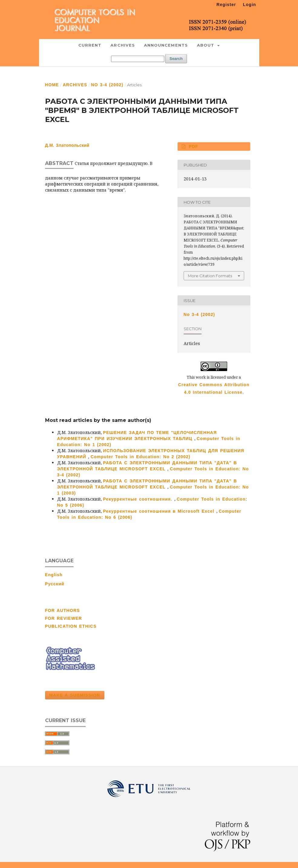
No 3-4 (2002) (107, 85)
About (207, 45)
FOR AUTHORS (62, 610)
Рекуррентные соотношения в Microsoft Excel (160, 511)
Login (249, 5)
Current (90, 45)
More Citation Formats (210, 276)
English (54, 575)
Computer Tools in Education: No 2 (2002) (140, 457)
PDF (192, 146)
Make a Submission (75, 695)
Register (226, 5)
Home (52, 85)
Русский (55, 584)
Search (176, 59)
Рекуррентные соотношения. (139, 499)
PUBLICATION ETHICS (71, 626)
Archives (123, 45)
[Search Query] (138, 59)
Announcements (166, 45)
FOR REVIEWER (64, 618)
